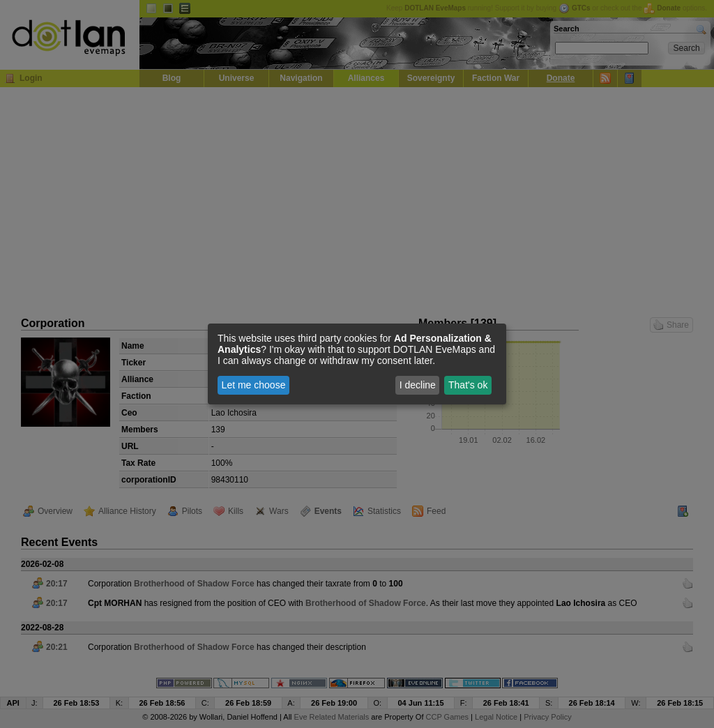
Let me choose (254, 385)
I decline (418, 385)
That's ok (468, 385)
